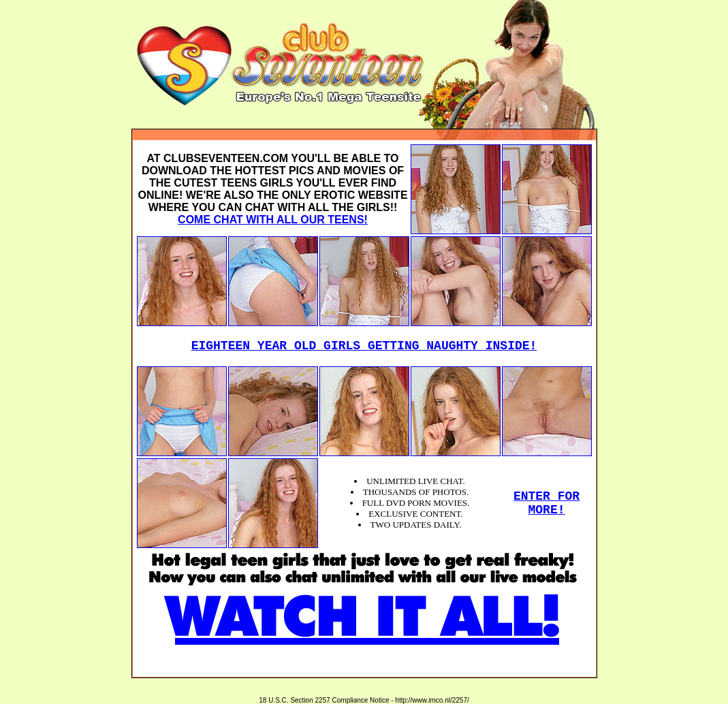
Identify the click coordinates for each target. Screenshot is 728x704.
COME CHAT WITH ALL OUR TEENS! (273, 220)
